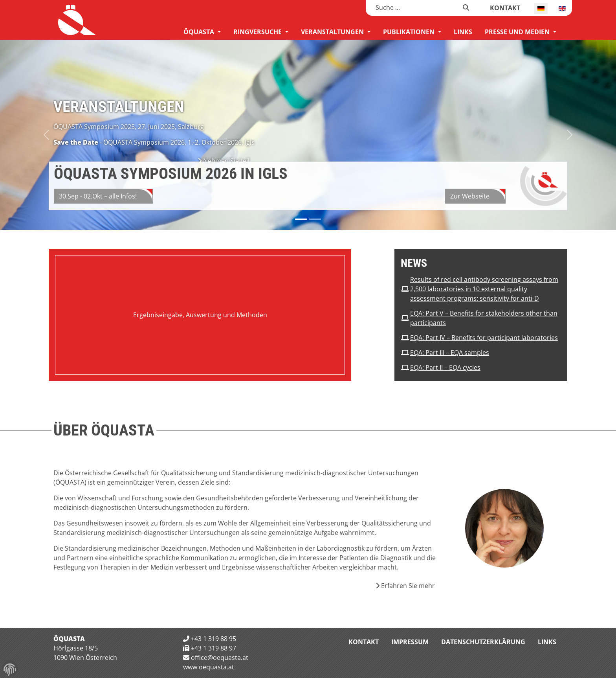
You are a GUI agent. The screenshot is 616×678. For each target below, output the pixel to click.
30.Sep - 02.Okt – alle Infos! (98, 196)
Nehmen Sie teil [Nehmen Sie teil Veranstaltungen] (224, 161)
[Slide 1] (315, 219)
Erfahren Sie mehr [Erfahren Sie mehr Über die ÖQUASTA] (405, 586)
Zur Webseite (470, 196)
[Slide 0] (301, 219)
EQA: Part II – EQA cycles (445, 367)
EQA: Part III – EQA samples (450, 353)
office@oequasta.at (220, 658)
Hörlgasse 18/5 (76, 648)
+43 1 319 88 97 (214, 648)
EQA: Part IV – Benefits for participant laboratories (484, 338)
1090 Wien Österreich (85, 658)
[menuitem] (202, 32)
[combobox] (414, 7)
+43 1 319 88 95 (214, 639)
